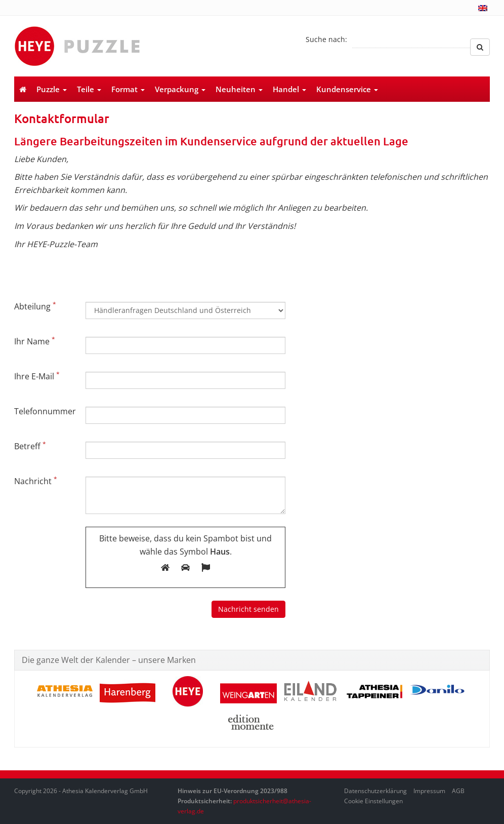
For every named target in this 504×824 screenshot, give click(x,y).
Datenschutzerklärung (375, 791)
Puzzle (52, 89)
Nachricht (36, 481)
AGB (458, 791)
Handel (289, 89)
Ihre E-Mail (37, 376)
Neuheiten (239, 89)
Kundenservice (347, 89)
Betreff (30, 446)
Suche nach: (326, 39)
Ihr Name (35, 341)
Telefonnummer (45, 411)
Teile (89, 89)
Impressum (429, 791)
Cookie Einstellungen (373, 801)
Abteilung (35, 306)
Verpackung (180, 89)
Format (128, 89)
